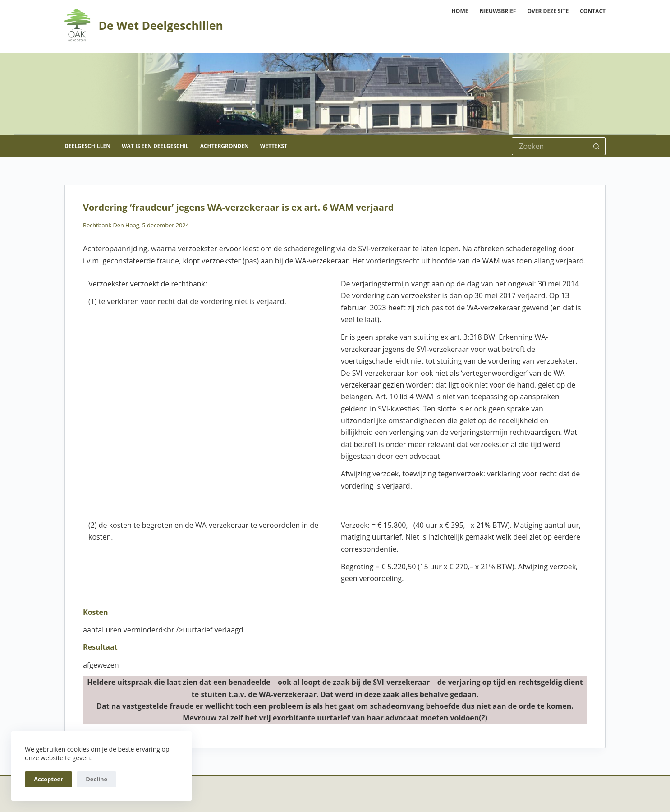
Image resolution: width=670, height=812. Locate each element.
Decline (96, 779)
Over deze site (548, 11)
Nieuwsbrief (498, 11)
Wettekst (274, 146)
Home (460, 11)
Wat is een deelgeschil (155, 146)
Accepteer (48, 779)
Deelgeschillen (87, 146)
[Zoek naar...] (550, 146)
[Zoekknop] (597, 146)
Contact (593, 11)
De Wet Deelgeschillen (161, 25)
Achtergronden (225, 146)
